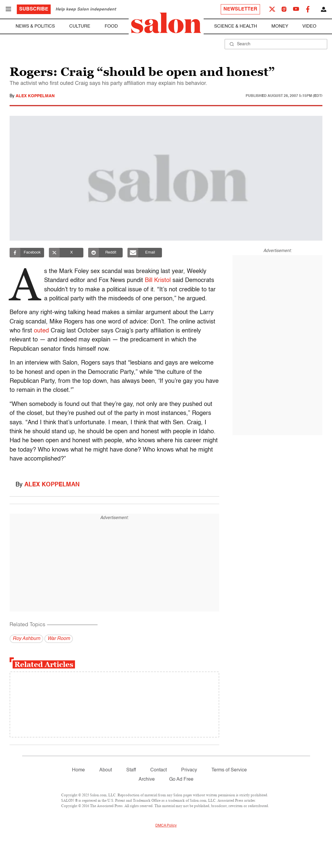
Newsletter (240, 9)
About (106, 770)
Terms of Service (229, 770)
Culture (80, 26)
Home (78, 770)
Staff (131, 770)
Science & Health (236, 26)
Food (111, 26)
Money (280, 26)
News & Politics (35, 26)
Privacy (189, 770)
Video (309, 26)
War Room (59, 639)
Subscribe (34, 9)
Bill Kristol (160, 281)
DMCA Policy (166, 826)
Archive (147, 779)
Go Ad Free (181, 779)
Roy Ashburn (26, 639)
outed (41, 331)
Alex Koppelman (35, 96)
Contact (159, 770)
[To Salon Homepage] (166, 23)
